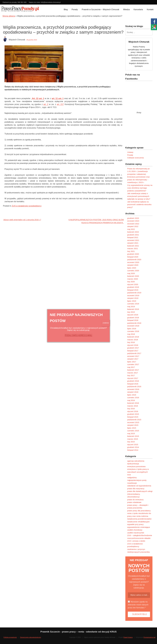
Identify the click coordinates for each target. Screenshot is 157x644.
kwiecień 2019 (133, 309)
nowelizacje (132, 483)
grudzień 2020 (133, 254)
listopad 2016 (133, 384)
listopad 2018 (133, 320)
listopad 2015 (133, 417)
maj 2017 (131, 367)
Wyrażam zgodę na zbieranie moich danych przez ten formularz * (138, 605)
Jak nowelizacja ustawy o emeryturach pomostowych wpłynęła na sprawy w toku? (139, 196)
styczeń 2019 (133, 315)
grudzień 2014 (133, 447)
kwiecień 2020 (133, 276)
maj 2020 (131, 273)
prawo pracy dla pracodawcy (139, 511)
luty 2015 (131, 442)
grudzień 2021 (133, 235)
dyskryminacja (133, 464)
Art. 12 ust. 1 (38, 98)
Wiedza (126, 10)
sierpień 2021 (133, 243)
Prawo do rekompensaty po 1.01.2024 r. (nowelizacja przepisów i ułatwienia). (139, 171)
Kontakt (150, 10)
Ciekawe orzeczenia (136, 158)
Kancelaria (138, 10)
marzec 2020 (133, 279)
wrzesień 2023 (133, 221)
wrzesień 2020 (133, 262)
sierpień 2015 (133, 425)
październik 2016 (134, 386)
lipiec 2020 (132, 268)
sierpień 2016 (133, 392)
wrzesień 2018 (133, 326)
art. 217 (60, 104)
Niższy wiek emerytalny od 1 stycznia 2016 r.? (22, 220)
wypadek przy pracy (135, 524)
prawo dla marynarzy (136, 489)
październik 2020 (134, 260)
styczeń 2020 (133, 284)
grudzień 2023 (133, 218)
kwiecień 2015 (133, 436)
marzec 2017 (133, 373)
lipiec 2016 (132, 395)
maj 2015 (131, 433)
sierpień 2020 (133, 265)
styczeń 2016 (133, 411)
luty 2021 (131, 251)
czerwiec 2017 (133, 364)
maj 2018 (131, 334)
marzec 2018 (133, 340)
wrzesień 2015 (133, 422)
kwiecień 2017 (133, 370)
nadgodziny (132, 477)
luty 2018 (131, 342)
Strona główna (9, 16)
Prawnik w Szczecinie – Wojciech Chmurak (100, 10)
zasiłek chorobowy (135, 530)
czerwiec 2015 (133, 431)
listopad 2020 (133, 257)
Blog (66, 10)
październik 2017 (134, 353)
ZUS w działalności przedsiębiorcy (27, 206)
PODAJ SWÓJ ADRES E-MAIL (78, 335)
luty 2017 (131, 375)
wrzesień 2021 (133, 240)
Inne (129, 475)
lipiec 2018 (132, 329)
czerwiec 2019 (133, 304)
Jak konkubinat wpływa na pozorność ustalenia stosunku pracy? (139, 204)
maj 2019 (131, 306)
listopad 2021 (133, 237)
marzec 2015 (133, 439)
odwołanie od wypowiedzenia (139, 486)
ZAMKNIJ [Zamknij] (106, 323)
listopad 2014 (133, 450)
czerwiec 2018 (133, 331)
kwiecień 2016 (133, 403)
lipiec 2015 (132, 428)
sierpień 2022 (133, 226)
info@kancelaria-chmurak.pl (51, 2)
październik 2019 (134, 293)
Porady (75, 10)
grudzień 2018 (133, 318)
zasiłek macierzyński (136, 533)
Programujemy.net (149, 637)
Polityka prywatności (10, 637)
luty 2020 (131, 282)
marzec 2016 (133, 406)
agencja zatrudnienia (136, 461)
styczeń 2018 (133, 345)
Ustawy (130, 152)
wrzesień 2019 (133, 295)
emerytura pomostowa (136, 466)
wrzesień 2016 (133, 389)
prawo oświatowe (134, 502)
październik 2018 (134, 323)
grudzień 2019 (133, 287)
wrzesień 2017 (133, 356)
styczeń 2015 (133, 444)
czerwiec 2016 (133, 398)
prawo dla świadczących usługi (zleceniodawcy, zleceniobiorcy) (140, 494)
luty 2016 (131, 409)
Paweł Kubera (128, 637)
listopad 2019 (133, 290)
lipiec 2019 (132, 301)
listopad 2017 (133, 351)
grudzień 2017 (133, 348)
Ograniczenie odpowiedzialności (30, 637)
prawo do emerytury (135, 500)
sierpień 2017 (133, 359)
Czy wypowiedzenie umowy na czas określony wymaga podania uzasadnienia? (140, 188)
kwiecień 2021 (133, 246)
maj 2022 (131, 229)
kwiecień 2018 (133, 337)
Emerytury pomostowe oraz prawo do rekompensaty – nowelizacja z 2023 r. (139, 180)
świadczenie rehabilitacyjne (138, 522)
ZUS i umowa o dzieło (136, 541)
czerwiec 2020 (133, 271)
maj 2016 (131, 400)
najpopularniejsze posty (137, 480)
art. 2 (46, 104)
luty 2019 (131, 312)
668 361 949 (22, 2)
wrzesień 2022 (133, 224)
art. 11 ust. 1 (58, 98)
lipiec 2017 (132, 362)
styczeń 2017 (133, 378)
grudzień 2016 (133, 381)
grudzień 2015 (133, 414)
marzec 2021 (133, 248)
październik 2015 (134, 420)
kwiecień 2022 (133, 232)
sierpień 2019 (133, 298)
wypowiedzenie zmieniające (139, 527)
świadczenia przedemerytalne (139, 519)
